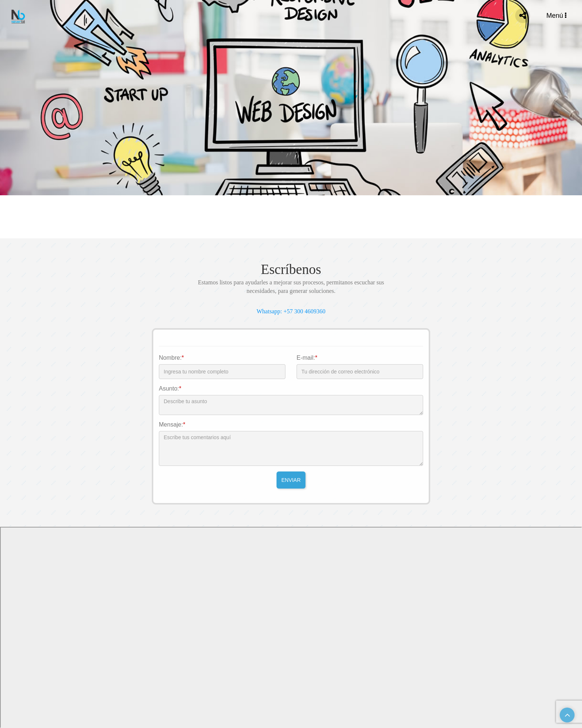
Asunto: (170, 389)
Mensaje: (172, 425)
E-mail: (307, 358)
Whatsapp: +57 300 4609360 (291, 311)
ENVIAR (291, 480)
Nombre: (171, 358)
